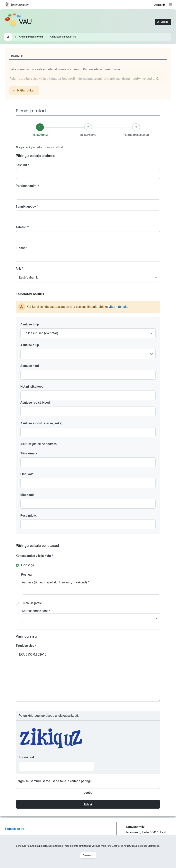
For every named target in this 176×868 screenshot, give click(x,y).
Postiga (26, 575)
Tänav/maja (29, 453)
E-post (21, 248)
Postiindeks (29, 516)
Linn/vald (27, 474)
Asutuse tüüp (30, 324)
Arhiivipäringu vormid (31, 37)
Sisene (163, 22)
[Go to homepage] (18, 22)
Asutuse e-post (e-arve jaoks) (41, 423)
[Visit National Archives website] (17, 5)
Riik (19, 269)
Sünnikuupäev (27, 206)
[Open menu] (171, 5)
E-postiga (28, 565)
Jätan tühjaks (119, 307)
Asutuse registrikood (35, 403)
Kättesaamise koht (36, 611)
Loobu (88, 793)
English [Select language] (159, 5)
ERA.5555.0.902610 (88, 676)
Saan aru (88, 855)
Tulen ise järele (31, 603)
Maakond (27, 495)
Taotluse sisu (26, 646)
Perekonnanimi (28, 186)
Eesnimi (22, 165)
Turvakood (26, 757)
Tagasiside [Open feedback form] (14, 829)
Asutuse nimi (30, 366)
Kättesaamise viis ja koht (34, 556)
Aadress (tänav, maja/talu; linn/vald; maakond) (56, 582)
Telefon (22, 227)
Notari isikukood (32, 387)
